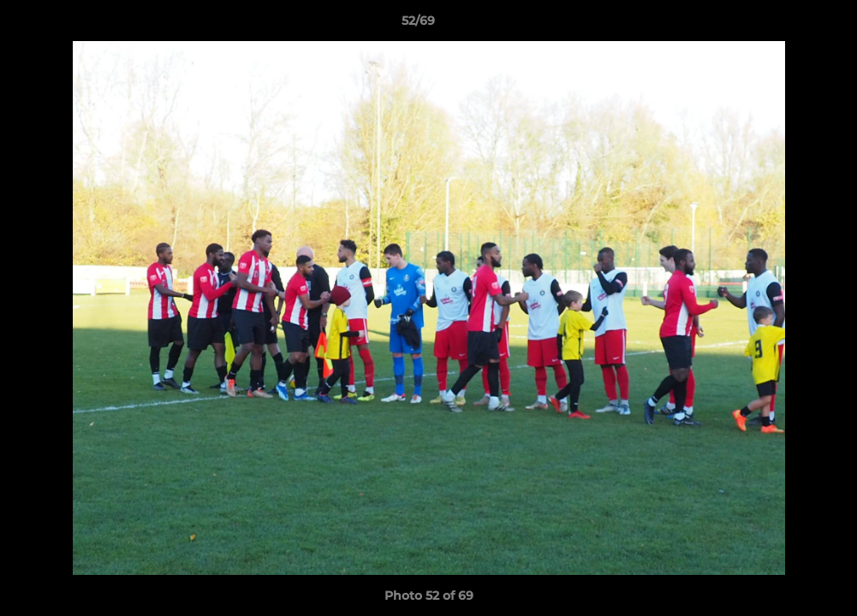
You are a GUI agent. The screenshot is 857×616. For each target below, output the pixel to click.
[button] (785, 25)
